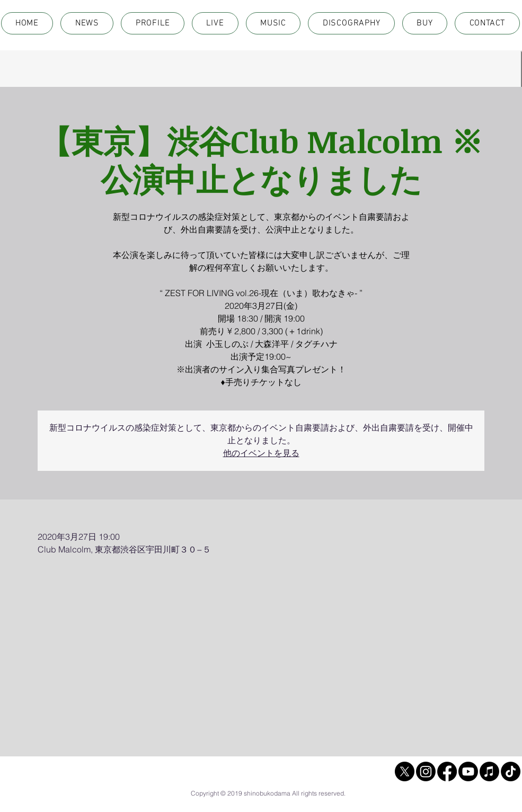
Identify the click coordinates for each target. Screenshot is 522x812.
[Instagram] (426, 771)
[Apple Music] (489, 771)
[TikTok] (511, 771)
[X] (405, 771)
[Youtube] (468, 771)
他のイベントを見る (261, 453)
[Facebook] (447, 771)
